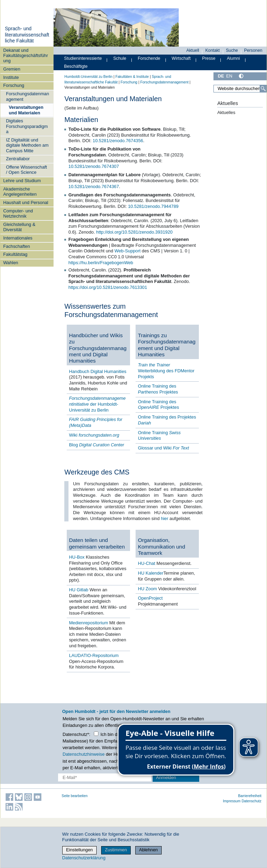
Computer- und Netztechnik (18, 213)
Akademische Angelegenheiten (20, 192)
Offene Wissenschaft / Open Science (26, 170)
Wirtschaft (181, 58)
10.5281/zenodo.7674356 (118, 141)
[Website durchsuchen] (240, 89)
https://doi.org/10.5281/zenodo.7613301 (108, 287)
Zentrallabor (18, 159)
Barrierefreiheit (250, 796)
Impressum (232, 801)
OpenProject (150, 598)
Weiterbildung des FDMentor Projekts (166, 371)
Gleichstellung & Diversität (19, 227)
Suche (232, 50)
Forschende (149, 58)
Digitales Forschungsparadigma (27, 126)
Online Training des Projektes (158, 389)
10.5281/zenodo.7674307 (94, 166)
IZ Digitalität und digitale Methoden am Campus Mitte (27, 145)
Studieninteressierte (83, 58)
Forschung (14, 85)
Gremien (12, 69)
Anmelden (166, 777)
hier (165, 518)
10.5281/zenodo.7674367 (94, 186)
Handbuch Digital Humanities (98, 371)
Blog (96, 445)
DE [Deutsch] (221, 76)
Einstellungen (79, 850)
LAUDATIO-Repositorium (94, 655)
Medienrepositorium (89, 623)
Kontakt (212, 50)
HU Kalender (151, 573)
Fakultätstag (15, 254)
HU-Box (77, 557)
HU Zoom (148, 589)
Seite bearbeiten (75, 796)
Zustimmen (116, 850)
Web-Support (127, 251)
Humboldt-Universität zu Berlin (88, 77)
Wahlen (11, 263)
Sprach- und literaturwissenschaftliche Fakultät (27, 35)
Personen (253, 50)
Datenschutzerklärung (84, 858)
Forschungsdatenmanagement (27, 96)
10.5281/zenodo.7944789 (153, 206)
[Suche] (263, 89)
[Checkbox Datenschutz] (96, 734)
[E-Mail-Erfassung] (105, 777)
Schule (120, 58)
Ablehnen (148, 850)
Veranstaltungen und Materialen (26, 110)
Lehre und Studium (22, 181)
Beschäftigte (76, 66)
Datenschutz (252, 801)
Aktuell (193, 50)
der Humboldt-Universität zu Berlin (97, 404)
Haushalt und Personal (26, 202)
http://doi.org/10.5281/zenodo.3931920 (135, 232)
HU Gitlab (79, 590)
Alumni (233, 58)
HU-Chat (147, 563)
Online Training (159, 436)
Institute (11, 77)
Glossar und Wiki (164, 448)
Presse (209, 58)
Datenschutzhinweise (84, 754)
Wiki (94, 435)
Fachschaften (17, 246)
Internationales (18, 238)
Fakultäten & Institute (132, 77)
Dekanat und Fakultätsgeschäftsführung (26, 56)
